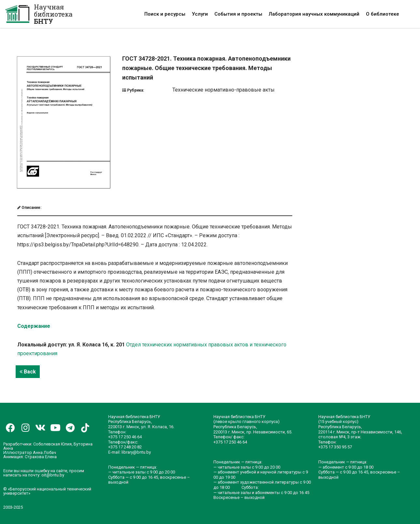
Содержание (34, 326)
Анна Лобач (44, 452)
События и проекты (238, 14)
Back (28, 372)
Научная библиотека (53, 14)
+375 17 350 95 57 (335, 447)
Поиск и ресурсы (165, 14)
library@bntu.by (136, 452)
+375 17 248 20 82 (125, 447)
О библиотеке (383, 14)
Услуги (200, 14)
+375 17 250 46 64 (125, 437)
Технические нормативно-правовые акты (224, 90)
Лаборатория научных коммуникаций (314, 14)
